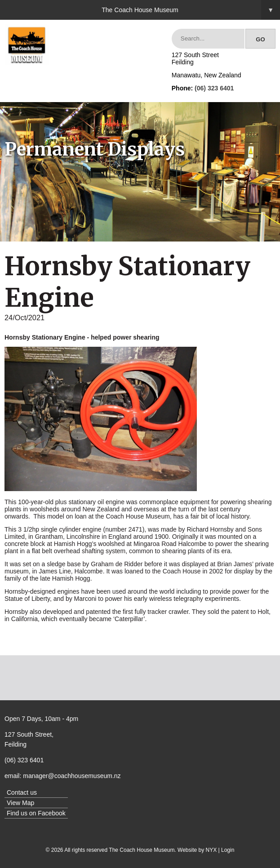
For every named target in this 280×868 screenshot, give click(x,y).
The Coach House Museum (191, 10)
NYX (211, 850)
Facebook (51, 813)
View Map (20, 803)
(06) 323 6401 (214, 88)
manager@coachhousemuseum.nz (72, 776)
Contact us (22, 792)
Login (228, 850)
